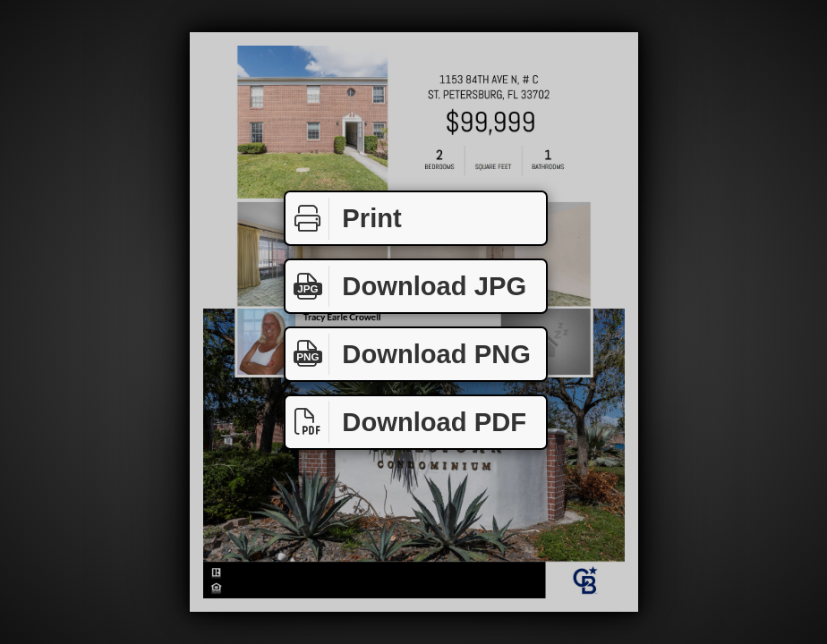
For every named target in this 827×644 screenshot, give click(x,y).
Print (344, 219)
